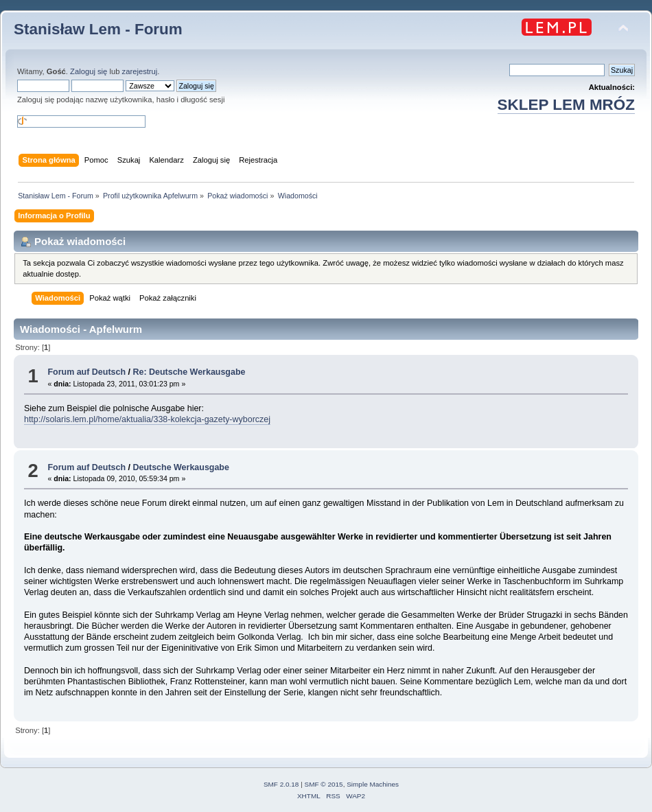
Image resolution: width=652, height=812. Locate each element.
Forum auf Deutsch (86, 372)
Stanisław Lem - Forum (98, 29)
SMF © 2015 (324, 784)
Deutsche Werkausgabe (181, 467)
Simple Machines (373, 784)
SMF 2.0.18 (281, 784)
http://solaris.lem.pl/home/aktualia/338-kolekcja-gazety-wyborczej (147, 419)
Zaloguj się (89, 71)
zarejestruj (140, 71)
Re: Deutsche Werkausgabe (189, 372)
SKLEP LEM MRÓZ (566, 105)
